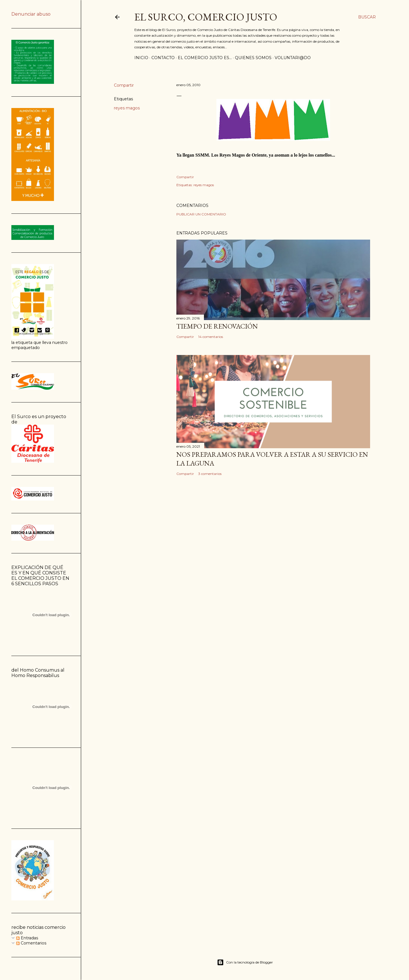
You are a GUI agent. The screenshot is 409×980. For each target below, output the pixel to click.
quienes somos (253, 58)
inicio (141, 58)
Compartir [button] (124, 85)
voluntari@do (293, 58)
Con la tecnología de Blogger (245, 962)
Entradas (27, 938)
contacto (163, 58)
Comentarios (31, 943)
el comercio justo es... (205, 58)
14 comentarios (211, 337)
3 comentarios (210, 474)
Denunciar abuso (31, 14)
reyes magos (127, 108)
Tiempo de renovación (217, 326)
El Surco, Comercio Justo (206, 17)
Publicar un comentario (201, 214)
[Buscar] (367, 17)
